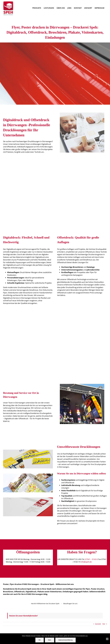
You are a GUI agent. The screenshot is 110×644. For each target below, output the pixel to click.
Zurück (98, 624)
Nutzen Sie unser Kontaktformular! (23, 616)
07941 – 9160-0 (91, 559)
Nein (50, 640)
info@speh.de (86, 562)
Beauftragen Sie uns (70, 604)
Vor (104, 624)
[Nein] (107, 639)
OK (40, 640)
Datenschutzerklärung (65, 640)
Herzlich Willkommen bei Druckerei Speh (45, 604)
